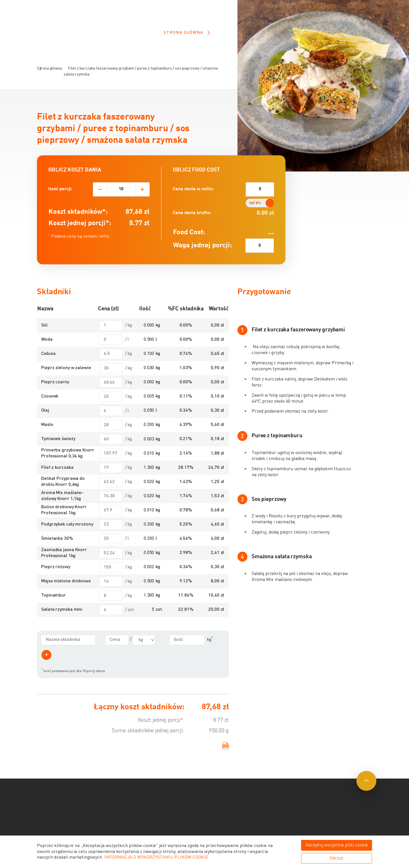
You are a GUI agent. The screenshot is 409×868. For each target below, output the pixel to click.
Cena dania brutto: (192, 225)
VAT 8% (255, 215)
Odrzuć (337, 858)
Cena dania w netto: (193, 201)
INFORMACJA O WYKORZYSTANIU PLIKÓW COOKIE (156, 857)
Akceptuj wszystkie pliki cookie (337, 845)
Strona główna (187, 33)
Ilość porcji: (60, 201)
